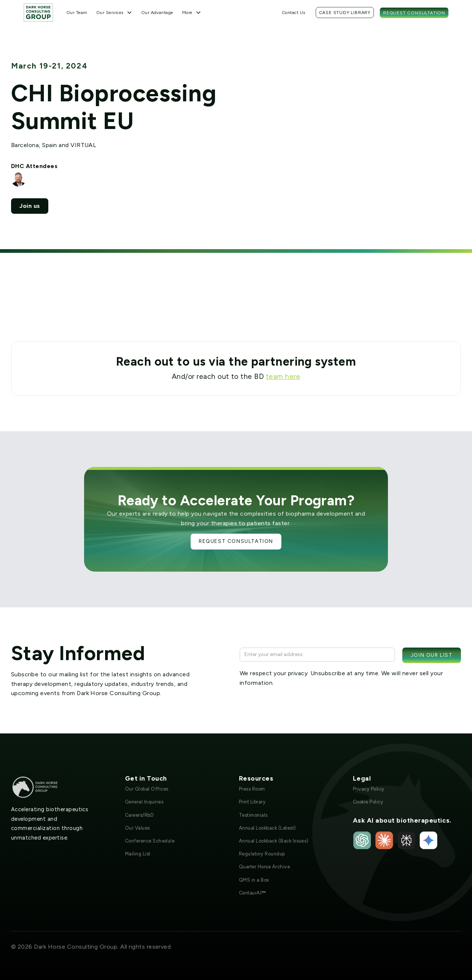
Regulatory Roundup (262, 854)
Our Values (138, 828)
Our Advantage (157, 13)
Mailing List (138, 854)
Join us (29, 206)
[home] (38, 12)
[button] (114, 13)
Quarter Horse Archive (264, 867)
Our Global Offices (147, 789)
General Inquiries (144, 802)
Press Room (252, 789)
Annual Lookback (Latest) (268, 828)
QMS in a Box (254, 880)
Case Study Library (345, 13)
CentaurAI (252, 893)
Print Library (252, 802)
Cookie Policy (368, 802)
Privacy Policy (369, 789)
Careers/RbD (139, 815)
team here (283, 376)
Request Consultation (414, 13)
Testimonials (253, 815)
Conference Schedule (150, 841)
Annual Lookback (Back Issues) (274, 841)
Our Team (77, 13)
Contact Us (294, 13)
